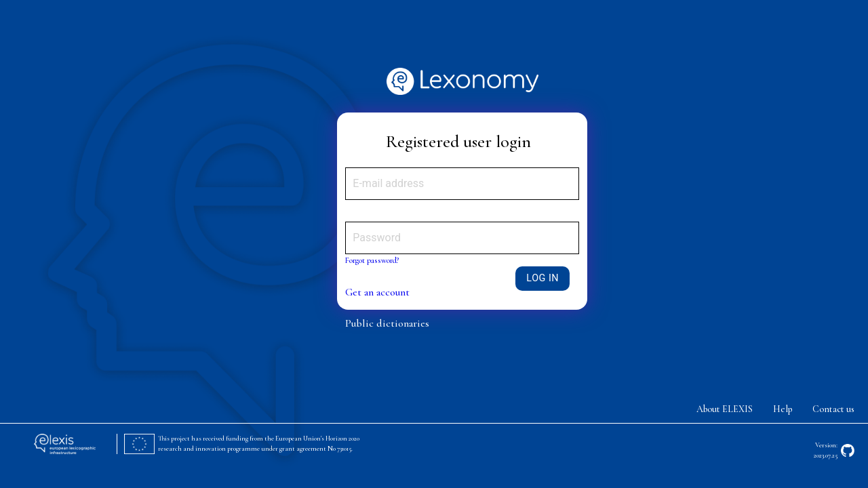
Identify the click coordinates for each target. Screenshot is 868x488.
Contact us (833, 409)
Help (783, 409)
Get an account (377, 292)
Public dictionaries (387, 323)
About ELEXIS (725, 409)
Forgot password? (372, 260)
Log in (542, 278)
